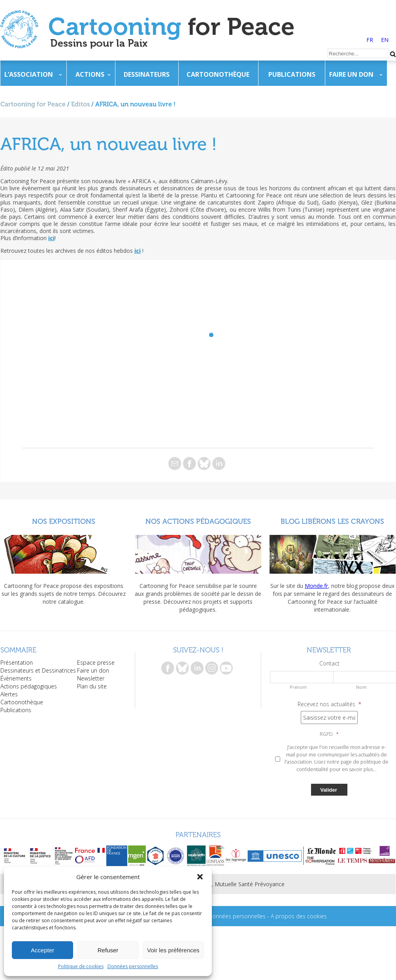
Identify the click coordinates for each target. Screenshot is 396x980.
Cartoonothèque (218, 74)
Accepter (42, 950)
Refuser (108, 950)
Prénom (298, 687)
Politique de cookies (81, 966)
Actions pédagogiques (29, 686)
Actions (90, 74)
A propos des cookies (299, 916)
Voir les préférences (173, 950)
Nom (361, 687)
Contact (329, 663)
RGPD (329, 734)
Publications (292, 74)
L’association (29, 74)
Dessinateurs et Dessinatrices (38, 670)
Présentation (17, 662)
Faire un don (351, 74)
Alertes (9, 694)
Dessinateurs (147, 74)
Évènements (16, 678)
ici (51, 238)
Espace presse (96, 662)
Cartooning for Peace (33, 104)
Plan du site (92, 686)
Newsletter (91, 678)
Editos (80, 104)
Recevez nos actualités (329, 704)
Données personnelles (133, 966)
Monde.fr (316, 586)
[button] (200, 877)
